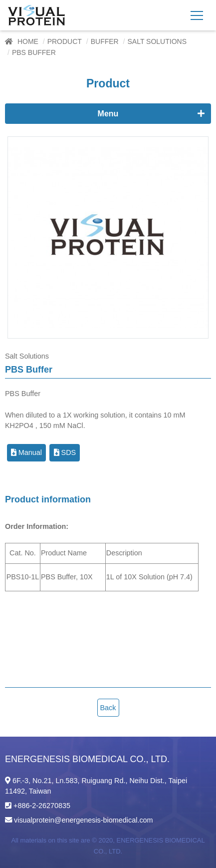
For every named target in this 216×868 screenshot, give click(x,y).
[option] (108, 237)
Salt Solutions (157, 41)
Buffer (105, 41)
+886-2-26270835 (42, 806)
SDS (65, 452)
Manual (26, 452)
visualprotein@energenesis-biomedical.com (84, 820)
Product (65, 41)
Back (108, 708)
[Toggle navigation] (197, 15)
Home (28, 41)
